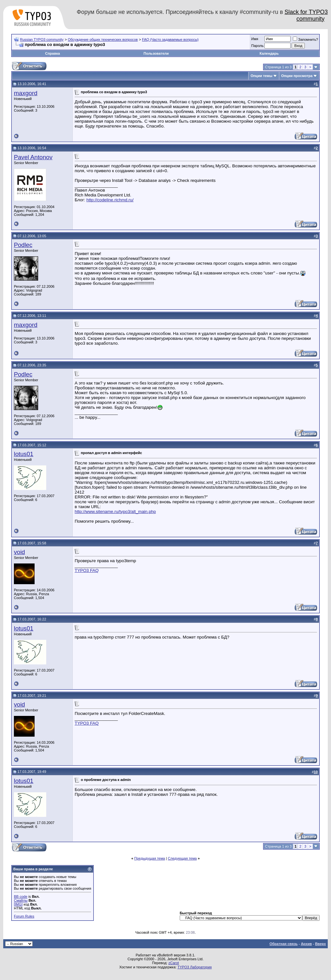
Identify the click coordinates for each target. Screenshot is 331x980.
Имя (255, 39)
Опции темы (261, 76)
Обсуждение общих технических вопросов (103, 39)
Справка (52, 53)
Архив (306, 944)
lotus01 (24, 454)
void (19, 552)
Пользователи (156, 53)
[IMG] (18, 904)
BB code (21, 896)
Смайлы (21, 900)
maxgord (26, 93)
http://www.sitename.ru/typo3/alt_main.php (115, 512)
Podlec (23, 245)
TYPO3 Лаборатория (195, 967)
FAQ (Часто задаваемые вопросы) (170, 39)
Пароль (257, 46)
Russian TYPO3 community (42, 39)
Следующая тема (182, 858)
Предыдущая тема (149, 858)
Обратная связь (284, 944)
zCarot (174, 963)
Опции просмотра (297, 76)
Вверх (320, 944)
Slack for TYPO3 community (306, 15)
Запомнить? (305, 39)
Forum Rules (24, 916)
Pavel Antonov (33, 157)
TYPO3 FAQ (87, 570)
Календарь (269, 53)
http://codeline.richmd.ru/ (110, 200)
